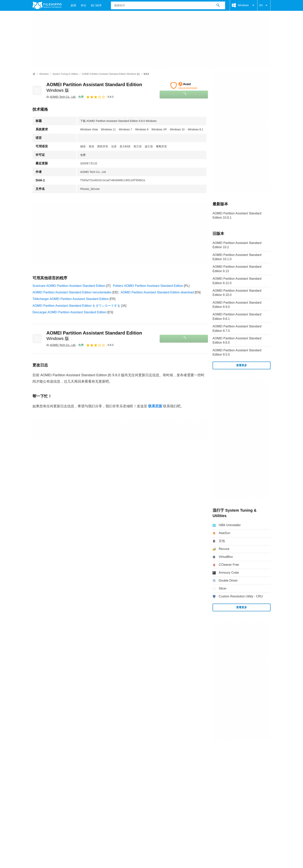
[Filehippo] (47, 5)
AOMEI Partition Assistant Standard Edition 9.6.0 (237, 340)
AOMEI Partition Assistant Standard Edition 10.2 (237, 245)
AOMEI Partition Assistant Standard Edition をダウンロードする (76, 306)
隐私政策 (82, 767)
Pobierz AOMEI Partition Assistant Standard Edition (148, 286)
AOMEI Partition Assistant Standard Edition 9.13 (237, 269)
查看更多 (242, 365)
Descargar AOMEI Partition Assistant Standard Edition (69, 312)
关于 (36, 760)
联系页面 (155, 406)
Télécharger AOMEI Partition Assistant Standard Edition (71, 299)
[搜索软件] (218, 5)
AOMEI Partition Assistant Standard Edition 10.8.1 (237, 215)
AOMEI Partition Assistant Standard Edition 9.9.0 (237, 305)
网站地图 (73, 760)
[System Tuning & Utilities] (65, 74)
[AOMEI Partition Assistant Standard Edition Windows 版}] (111, 74)
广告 (59, 760)
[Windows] (44, 74)
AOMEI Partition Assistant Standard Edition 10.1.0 (237, 257)
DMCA (116, 767)
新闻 (73, 5)
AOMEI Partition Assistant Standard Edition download (157, 292)
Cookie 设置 (134, 767)
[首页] (34, 74)
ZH (264, 5)
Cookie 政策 (62, 767)
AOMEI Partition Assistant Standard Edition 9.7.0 (237, 328)
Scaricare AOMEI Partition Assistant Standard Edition (69, 286)
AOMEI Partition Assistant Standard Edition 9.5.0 (237, 352)
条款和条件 (40, 767)
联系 (47, 760)
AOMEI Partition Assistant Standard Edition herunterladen (72, 292)
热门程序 (96, 5)
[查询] (168, 5)
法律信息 (100, 767)
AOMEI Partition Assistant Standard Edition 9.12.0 (237, 281)
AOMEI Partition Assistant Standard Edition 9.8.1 (237, 316)
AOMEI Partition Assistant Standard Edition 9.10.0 (237, 293)
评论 (83, 5)
